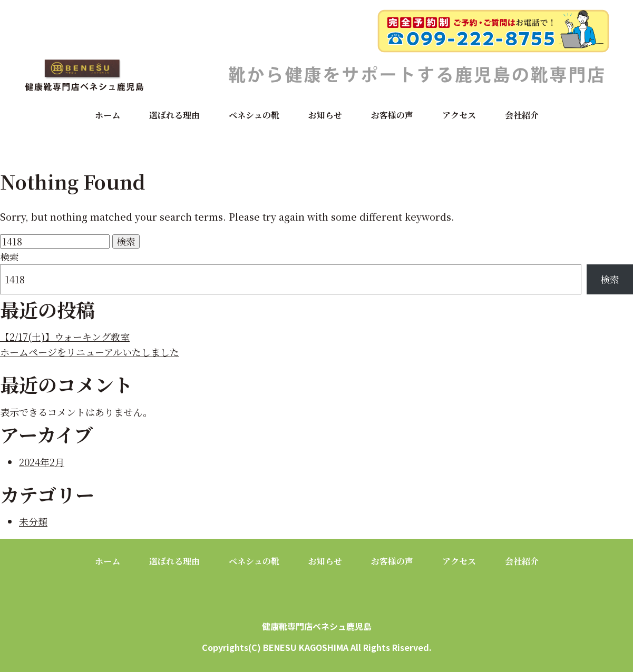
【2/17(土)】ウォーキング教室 (65, 337)
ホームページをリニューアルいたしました (90, 352)
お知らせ (325, 115)
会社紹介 (522, 115)
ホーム (108, 115)
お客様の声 (392, 115)
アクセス (459, 115)
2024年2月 (42, 462)
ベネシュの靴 (254, 115)
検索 (9, 256)
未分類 (33, 521)
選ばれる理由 (174, 115)
